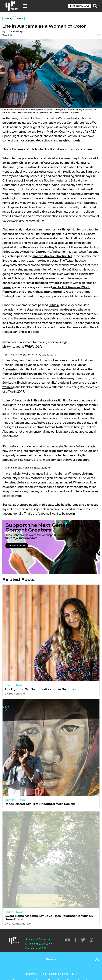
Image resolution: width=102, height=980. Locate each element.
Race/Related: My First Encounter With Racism (40, 804)
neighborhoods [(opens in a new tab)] (70, 141)
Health (9, 685)
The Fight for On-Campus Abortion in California (40, 689)
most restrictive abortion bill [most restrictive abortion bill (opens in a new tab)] (52, 256)
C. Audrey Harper (15, 32)
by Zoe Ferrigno (15, 694)
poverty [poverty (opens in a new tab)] (8, 287)
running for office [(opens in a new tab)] (81, 414)
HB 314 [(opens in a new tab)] (54, 305)
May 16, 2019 (43, 468)
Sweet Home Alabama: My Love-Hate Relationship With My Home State (49, 917)
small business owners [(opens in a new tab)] (43, 283)
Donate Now (17, 545)
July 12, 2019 (49, 355)
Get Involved (80, 6)
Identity (8, 19)
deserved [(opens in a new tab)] (71, 310)
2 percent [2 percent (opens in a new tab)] (43, 252)
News (20, 19)
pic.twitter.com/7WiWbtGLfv (22, 347)
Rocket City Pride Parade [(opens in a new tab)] (20, 374)
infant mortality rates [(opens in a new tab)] (58, 292)
